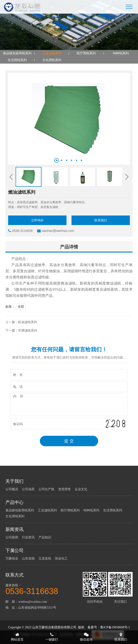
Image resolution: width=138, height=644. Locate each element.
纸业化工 (61, 559)
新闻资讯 (14, 529)
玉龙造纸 (45, 559)
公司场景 (28, 489)
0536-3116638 (20, 231)
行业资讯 (28, 537)
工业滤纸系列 (52, 53)
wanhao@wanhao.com (56, 231)
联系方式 (14, 575)
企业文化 (81, 489)
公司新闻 (12, 537)
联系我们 (101, 220)
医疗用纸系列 (86, 53)
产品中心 (14, 502)
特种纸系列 (121, 53)
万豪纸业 (12, 559)
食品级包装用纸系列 (17, 53)
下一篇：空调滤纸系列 (21, 331)
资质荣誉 (64, 489)
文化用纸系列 (52, 60)
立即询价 (37, 220)
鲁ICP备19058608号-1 (115, 627)
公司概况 (12, 489)
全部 (21, 307)
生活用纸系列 (17, 60)
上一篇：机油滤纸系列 (21, 322)
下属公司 (14, 550)
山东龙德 (28, 559)
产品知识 (45, 537)
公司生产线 (46, 489)
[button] (57, 160)
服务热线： (44, 589)
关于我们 (14, 481)
